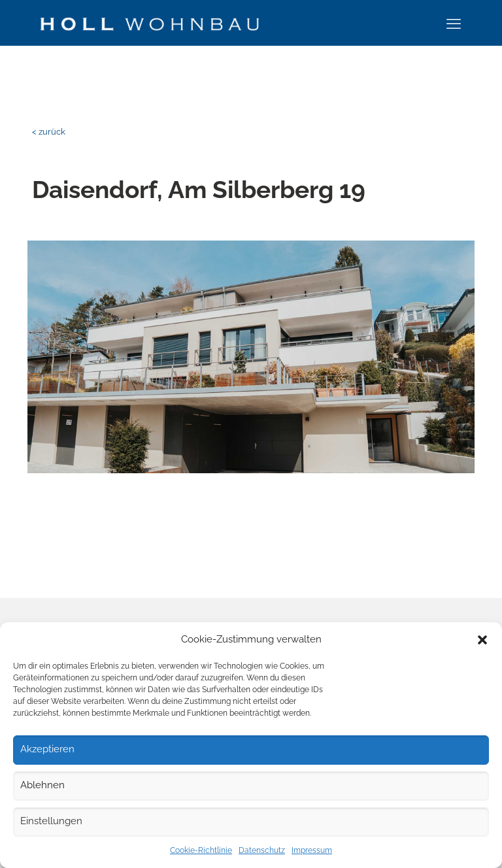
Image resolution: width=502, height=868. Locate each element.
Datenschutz (262, 850)
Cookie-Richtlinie (201, 850)
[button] (482, 640)
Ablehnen (42, 785)
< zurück (49, 132)
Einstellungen (51, 821)
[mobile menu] (454, 24)
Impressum (312, 850)
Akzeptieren (47, 749)
